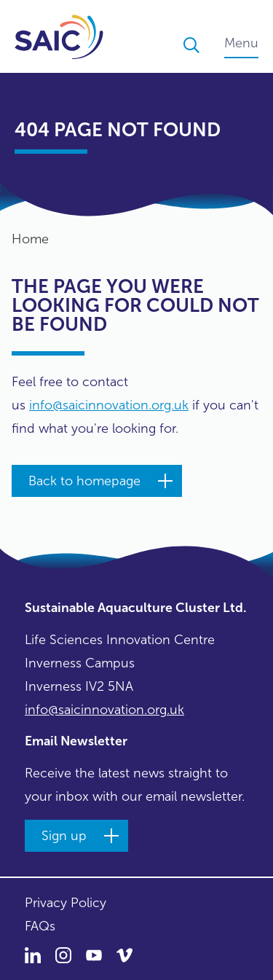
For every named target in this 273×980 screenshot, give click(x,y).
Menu (241, 43)
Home (30, 239)
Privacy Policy (66, 903)
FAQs (40, 926)
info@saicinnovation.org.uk (109, 405)
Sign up (64, 836)
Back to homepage (84, 481)
